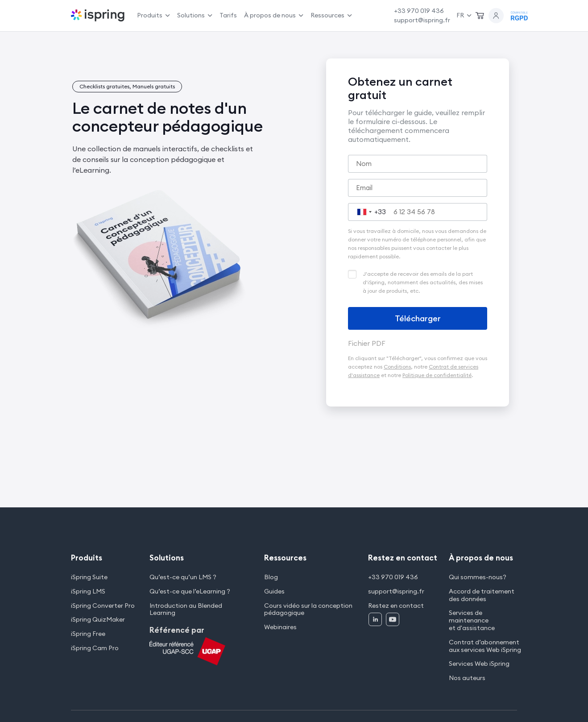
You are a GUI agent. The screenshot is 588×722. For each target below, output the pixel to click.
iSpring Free (88, 634)
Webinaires (280, 627)
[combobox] (369, 212)
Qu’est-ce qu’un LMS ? (183, 577)
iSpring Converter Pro (103, 606)
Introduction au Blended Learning (186, 610)
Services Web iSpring (479, 664)
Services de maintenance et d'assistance (472, 620)
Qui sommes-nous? (478, 577)
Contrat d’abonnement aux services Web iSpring (485, 646)
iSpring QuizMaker (98, 620)
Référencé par (177, 630)
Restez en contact (396, 606)
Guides (274, 591)
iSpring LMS (88, 591)
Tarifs (228, 15)
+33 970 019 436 (419, 11)
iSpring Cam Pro (95, 648)
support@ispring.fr (422, 20)
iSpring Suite (89, 577)
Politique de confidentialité (437, 375)
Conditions (397, 367)
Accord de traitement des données (482, 595)
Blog (271, 577)
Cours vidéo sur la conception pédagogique (308, 610)
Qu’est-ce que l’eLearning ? (190, 591)
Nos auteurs (467, 678)
